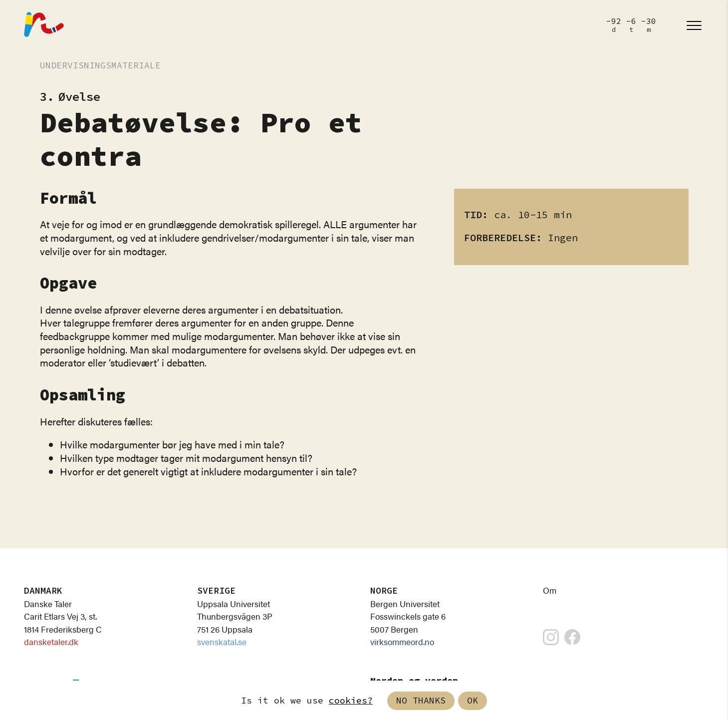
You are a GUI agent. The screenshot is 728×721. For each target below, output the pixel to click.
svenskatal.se (222, 642)
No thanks (421, 701)
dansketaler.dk (51, 642)
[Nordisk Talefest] (44, 25)
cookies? (351, 701)
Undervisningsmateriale (100, 66)
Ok (473, 701)
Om (550, 590)
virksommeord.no (402, 642)
